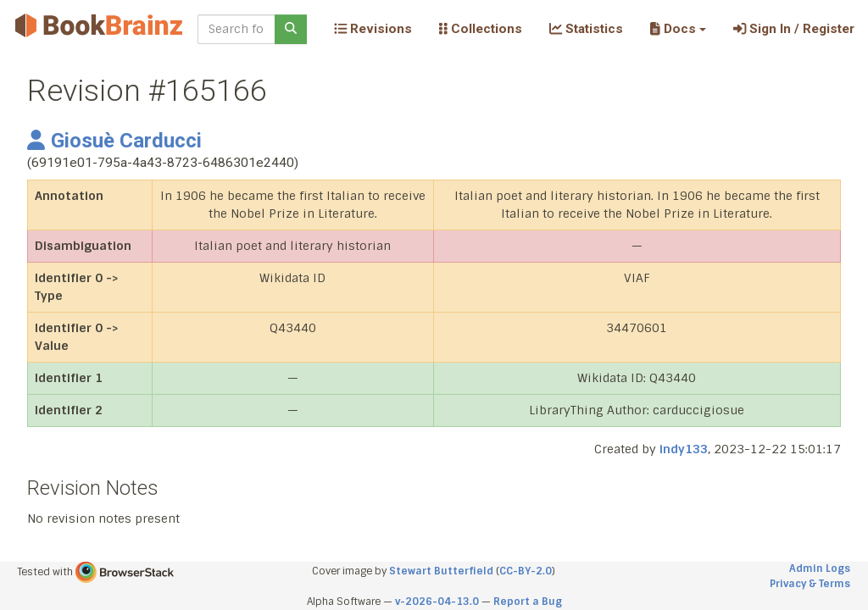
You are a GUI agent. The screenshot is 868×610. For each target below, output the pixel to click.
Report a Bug (528, 602)
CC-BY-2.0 (526, 571)
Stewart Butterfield (441, 571)
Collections (481, 29)
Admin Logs (820, 568)
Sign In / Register (794, 29)
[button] (678, 29)
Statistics (586, 29)
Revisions (373, 29)
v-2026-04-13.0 (437, 602)
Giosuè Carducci (114, 141)
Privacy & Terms (810, 584)
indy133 (684, 449)
